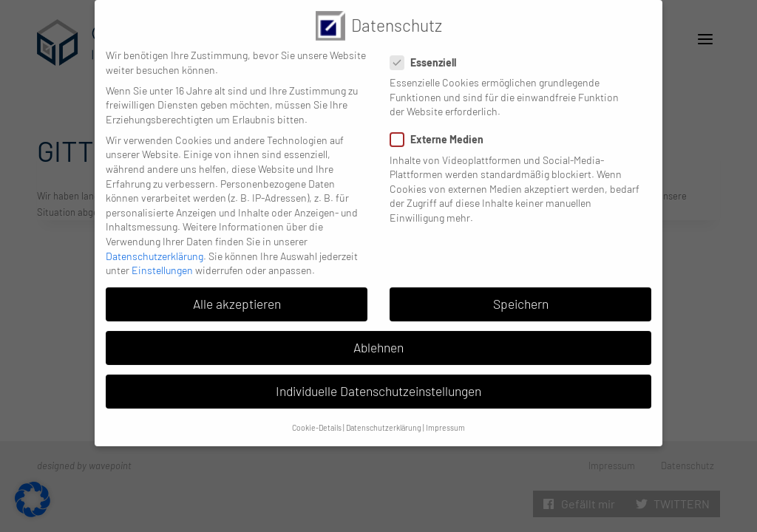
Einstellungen (162, 263)
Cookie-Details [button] (317, 420)
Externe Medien (441, 132)
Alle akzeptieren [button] (237, 296)
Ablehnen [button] (378, 340)
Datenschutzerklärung (155, 249)
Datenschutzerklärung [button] (384, 420)
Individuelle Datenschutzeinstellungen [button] (378, 383)
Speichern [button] (521, 296)
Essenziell (428, 55)
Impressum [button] (445, 420)
